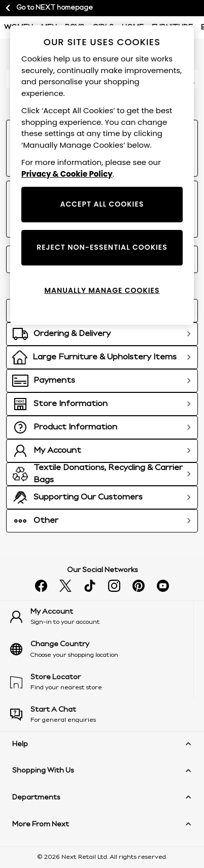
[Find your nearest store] (102, 682)
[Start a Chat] (102, 715)
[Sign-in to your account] (102, 617)
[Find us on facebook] (41, 586)
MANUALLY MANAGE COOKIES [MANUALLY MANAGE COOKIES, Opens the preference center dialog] (102, 290)
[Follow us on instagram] (114, 586)
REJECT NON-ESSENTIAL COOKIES (102, 247)
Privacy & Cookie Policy (67, 174)
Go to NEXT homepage (48, 8)
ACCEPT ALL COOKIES (102, 204)
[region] (102, 175)
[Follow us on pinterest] (139, 586)
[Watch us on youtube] (163, 586)
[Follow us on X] (65, 586)
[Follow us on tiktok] (90, 586)
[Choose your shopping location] (102, 649)
